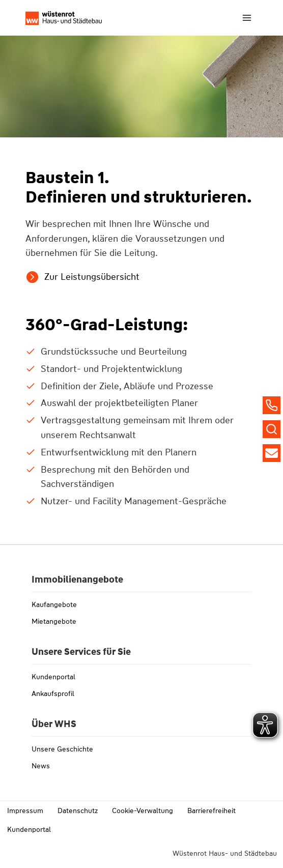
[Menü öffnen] (247, 18)
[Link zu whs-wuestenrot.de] (64, 18)
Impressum (25, 811)
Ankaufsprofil (53, 693)
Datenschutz (78, 811)
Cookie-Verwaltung (143, 811)
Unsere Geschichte (62, 749)
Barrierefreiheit (211, 811)
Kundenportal (53, 677)
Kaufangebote (54, 604)
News (41, 766)
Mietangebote (54, 621)
